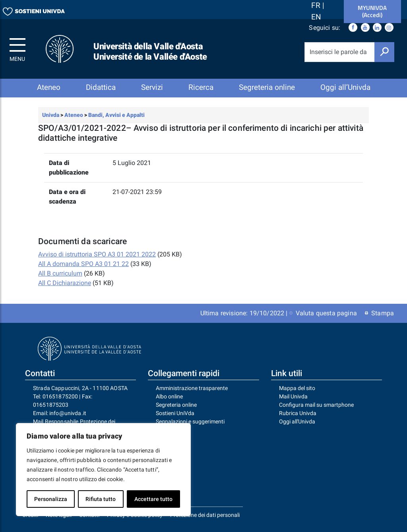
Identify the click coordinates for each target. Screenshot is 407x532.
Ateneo (49, 87)
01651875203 (51, 405)
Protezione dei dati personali (205, 515)
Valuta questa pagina (323, 313)
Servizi (152, 87)
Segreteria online (267, 87)
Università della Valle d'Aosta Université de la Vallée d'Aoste (150, 51)
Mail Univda (293, 396)
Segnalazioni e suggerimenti (190, 421)
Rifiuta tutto (101, 499)
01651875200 (60, 396)
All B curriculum (60, 273)
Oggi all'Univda (297, 421)
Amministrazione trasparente (192, 388)
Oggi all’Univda (345, 87)
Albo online (169, 396)
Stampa (379, 313)
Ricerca (201, 87)
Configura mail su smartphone (316, 405)
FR (317, 5)
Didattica (101, 87)
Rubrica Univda (298, 413)
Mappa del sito (297, 388)
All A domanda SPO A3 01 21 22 (83, 264)
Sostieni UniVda (175, 413)
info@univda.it (68, 413)
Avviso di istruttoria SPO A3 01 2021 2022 (97, 254)
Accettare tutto (153, 499)
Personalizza (51, 499)
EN (316, 17)
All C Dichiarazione (65, 283)
